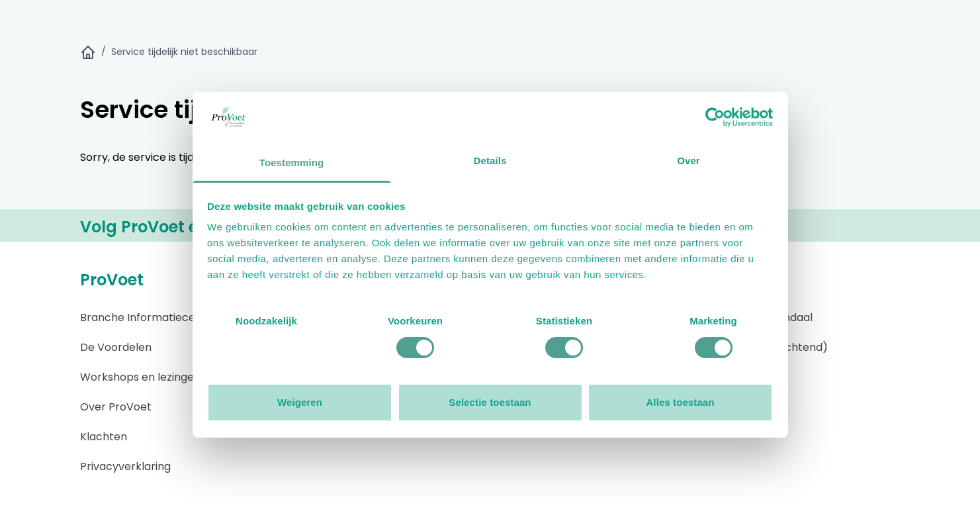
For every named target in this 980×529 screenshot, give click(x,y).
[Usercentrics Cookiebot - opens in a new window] (715, 117)
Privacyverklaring (125, 466)
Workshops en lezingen (140, 377)
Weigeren (300, 402)
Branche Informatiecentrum (154, 317)
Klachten (104, 437)
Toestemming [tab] (292, 163)
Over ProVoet (116, 407)
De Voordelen (116, 347)
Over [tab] (689, 161)
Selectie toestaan (490, 402)
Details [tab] (490, 161)
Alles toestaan (680, 402)
